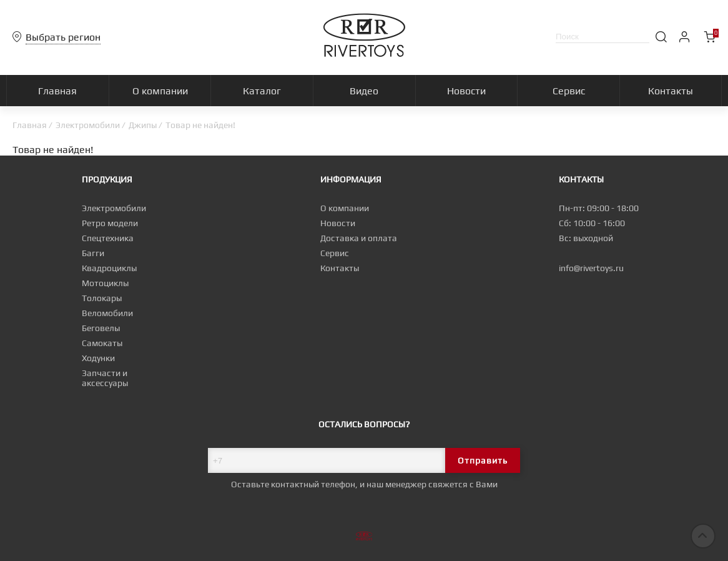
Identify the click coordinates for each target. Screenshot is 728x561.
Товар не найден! (200, 125)
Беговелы (101, 328)
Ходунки (98, 358)
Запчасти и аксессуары (105, 378)
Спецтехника (108, 238)
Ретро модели (110, 223)
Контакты (340, 268)
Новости (338, 223)
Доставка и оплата (359, 238)
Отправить (483, 460)
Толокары (102, 298)
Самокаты (102, 343)
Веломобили (107, 313)
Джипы (143, 125)
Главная (30, 125)
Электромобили (88, 125)
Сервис (335, 253)
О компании (345, 208)
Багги (93, 253)
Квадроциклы (109, 268)
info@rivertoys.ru (591, 268)
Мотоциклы (105, 283)
